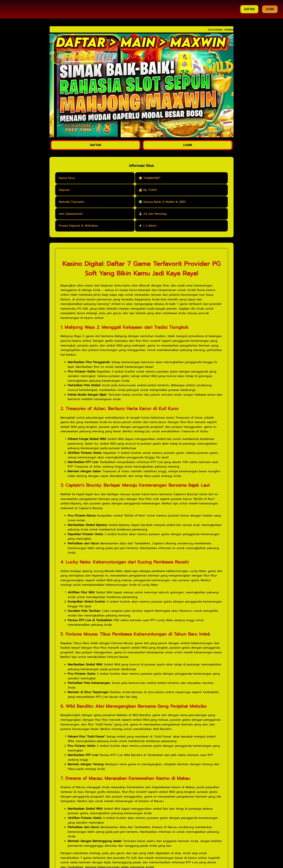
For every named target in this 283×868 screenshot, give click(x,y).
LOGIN (270, 9)
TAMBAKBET (152, 178)
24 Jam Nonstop (155, 214)
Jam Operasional (71, 214)
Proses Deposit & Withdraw (78, 226)
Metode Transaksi (71, 202)
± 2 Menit (150, 226)
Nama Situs (67, 178)
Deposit (64, 190)
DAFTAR (249, 9)
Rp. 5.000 (150, 190)
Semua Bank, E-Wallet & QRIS (164, 202)
